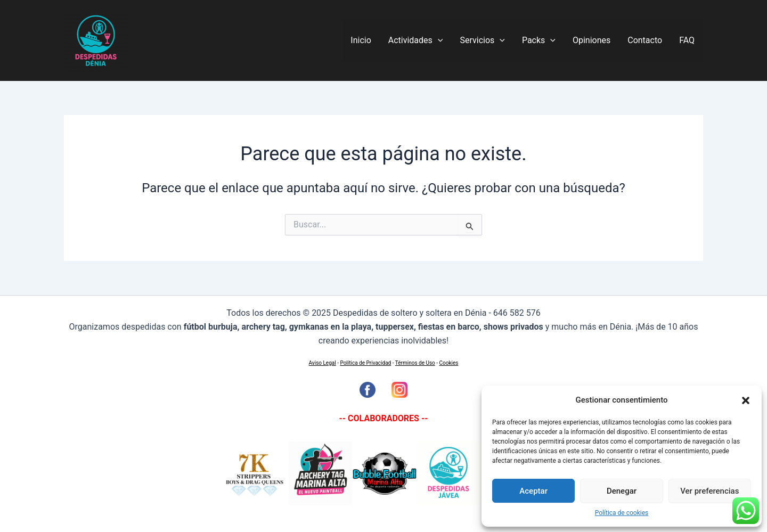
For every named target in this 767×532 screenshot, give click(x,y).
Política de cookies (622, 513)
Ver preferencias (709, 491)
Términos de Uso (415, 363)
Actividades (416, 40)
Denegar (622, 491)
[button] (746, 400)
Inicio (361, 40)
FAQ (687, 40)
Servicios (482, 40)
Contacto (645, 40)
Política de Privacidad (365, 363)
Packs (539, 40)
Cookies (449, 363)
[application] (438, 40)
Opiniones (591, 40)
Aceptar (533, 491)
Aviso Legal (323, 363)
